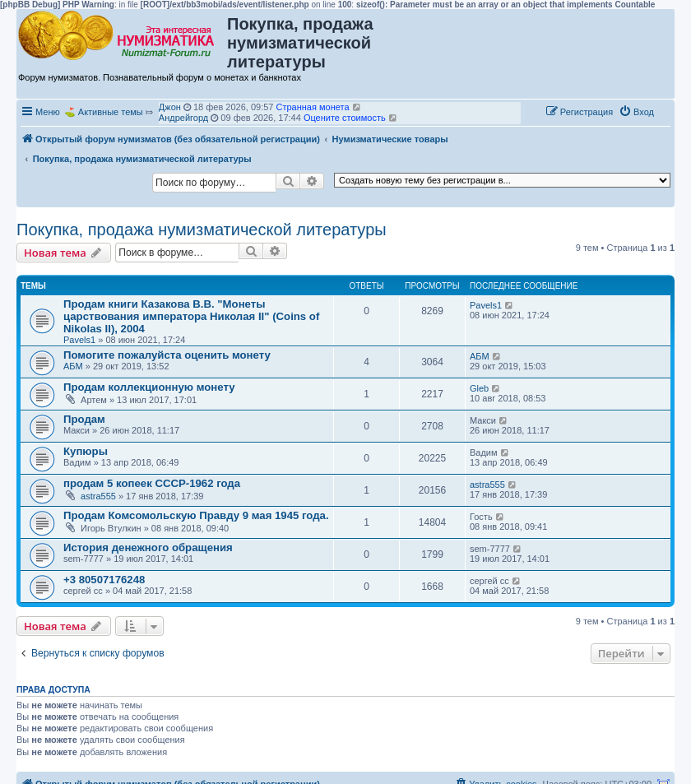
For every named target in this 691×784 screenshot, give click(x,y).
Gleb (479, 388)
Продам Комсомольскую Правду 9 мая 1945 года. (196, 515)
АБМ (73, 366)
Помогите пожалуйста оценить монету (167, 355)
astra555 (98, 496)
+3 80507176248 (104, 580)
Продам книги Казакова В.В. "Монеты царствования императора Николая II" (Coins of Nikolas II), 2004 (191, 316)
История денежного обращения (148, 547)
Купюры (86, 451)
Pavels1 (79, 340)
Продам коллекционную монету (149, 387)
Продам (84, 419)
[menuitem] (636, 112)
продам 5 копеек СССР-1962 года (152, 483)
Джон (170, 107)
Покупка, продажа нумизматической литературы (202, 230)
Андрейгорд (183, 118)
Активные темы (111, 112)
